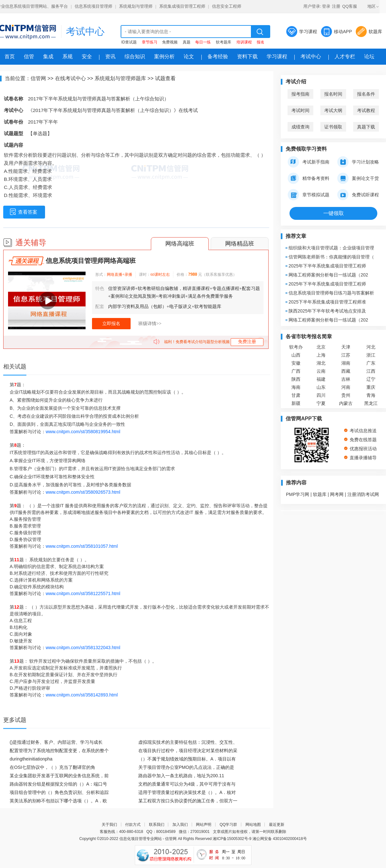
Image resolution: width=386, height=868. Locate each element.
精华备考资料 (308, 178)
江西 (371, 371)
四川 (321, 395)
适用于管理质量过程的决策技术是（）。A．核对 (187, 792)
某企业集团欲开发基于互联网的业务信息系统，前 (59, 776)
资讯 (110, 56)
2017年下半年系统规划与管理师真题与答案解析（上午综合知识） (98, 99)
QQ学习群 (229, 825)
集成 (48, 56)
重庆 (371, 387)
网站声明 (204, 825)
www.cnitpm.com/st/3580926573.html (83, 492)
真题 (187, 42)
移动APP (343, 32)
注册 (336, 6)
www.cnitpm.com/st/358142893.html (82, 695)
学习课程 (308, 32)
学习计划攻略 (358, 162)
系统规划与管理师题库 (120, 78)
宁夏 (321, 403)
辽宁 (371, 379)
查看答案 (24, 212)
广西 (296, 371)
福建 (321, 379)
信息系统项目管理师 (93, 6)
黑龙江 (371, 403)
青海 (371, 395)
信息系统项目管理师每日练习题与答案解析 (331, 293)
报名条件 (366, 94)
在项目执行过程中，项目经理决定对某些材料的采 (188, 751)
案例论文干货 (358, 178)
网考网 (337, 494)
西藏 (346, 371)
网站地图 (253, 825)
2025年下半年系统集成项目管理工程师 (327, 266)
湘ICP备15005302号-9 (232, 839)
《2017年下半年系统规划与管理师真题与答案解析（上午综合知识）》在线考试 (113, 110)
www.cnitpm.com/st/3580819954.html (83, 432)
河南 (346, 387)
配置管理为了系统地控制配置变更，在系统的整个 (59, 751)
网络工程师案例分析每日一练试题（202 (328, 275)
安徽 (296, 363)
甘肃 (296, 395)
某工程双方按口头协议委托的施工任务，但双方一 (188, 801)
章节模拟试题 (308, 195)
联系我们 (157, 825)
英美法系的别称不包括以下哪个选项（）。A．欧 (58, 801)
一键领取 (334, 213)
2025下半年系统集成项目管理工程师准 (327, 302)
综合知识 (135, 56)
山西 (296, 355)
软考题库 (224, 42)
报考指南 (300, 94)
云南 (321, 371)
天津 (346, 347)
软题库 (375, 32)
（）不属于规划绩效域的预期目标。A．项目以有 (187, 759)
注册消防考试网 (363, 494)
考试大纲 (333, 110)
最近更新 (277, 825)
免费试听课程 (358, 195)
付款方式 (133, 825)
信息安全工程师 (227, 6)
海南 (296, 387)
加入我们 (180, 825)
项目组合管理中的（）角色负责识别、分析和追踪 (59, 792)
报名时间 (333, 94)
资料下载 (247, 56)
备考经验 (218, 56)
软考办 (296, 347)
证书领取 (333, 127)
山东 (321, 387)
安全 (87, 56)
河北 (371, 347)
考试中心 (85, 31)
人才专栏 (345, 56)
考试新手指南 (308, 162)
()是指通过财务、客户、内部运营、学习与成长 (56, 742)
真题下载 (366, 127)
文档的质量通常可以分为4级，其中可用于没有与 (187, 784)
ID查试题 (129, 42)
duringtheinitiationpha (31, 759)
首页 (10, 56)
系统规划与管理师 (136, 6)
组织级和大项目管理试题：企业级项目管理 (331, 248)
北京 (321, 347)
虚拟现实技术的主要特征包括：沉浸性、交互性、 (188, 742)
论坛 (369, 56)
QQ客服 (350, 6)
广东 (371, 363)
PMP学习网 (298, 494)
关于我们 (109, 825)
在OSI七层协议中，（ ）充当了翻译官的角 (52, 767)
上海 (321, 355)
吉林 (346, 379)
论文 (189, 56)
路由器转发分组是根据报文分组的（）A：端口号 (58, 784)
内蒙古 (346, 403)
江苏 (346, 355)
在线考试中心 (70, 78)
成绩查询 (300, 127)
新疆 (296, 403)
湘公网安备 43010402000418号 (280, 839)
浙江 (371, 355)
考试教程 (366, 110)
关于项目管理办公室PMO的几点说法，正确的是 (186, 767)
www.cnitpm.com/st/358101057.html (82, 546)
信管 (29, 56)
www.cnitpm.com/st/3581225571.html (83, 593)
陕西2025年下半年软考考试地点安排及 (327, 311)
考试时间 (300, 110)
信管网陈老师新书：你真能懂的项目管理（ (331, 257)
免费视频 (170, 42)
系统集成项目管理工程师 (182, 6)
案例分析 (164, 56)
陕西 (296, 379)
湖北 (321, 363)
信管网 (38, 78)
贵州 (346, 395)
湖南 (346, 363)
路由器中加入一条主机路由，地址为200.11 (181, 776)
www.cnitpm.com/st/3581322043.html (83, 648)
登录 (326, 6)
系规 (68, 56)
